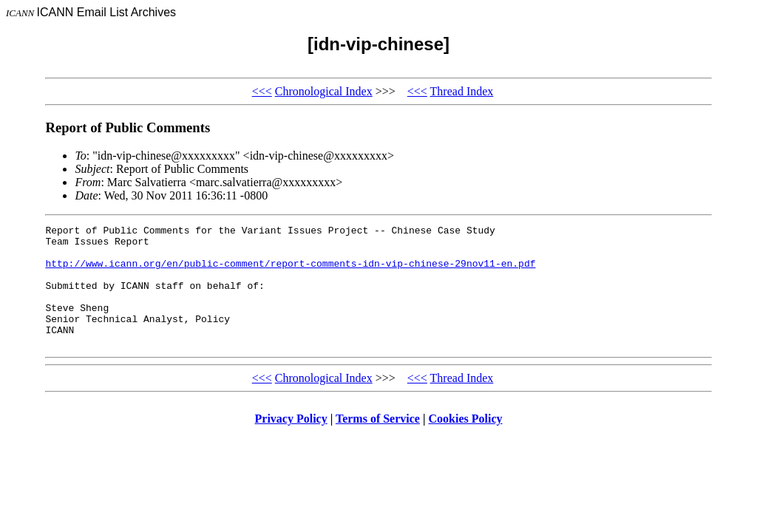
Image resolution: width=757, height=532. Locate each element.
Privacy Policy (291, 443)
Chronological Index (324, 91)
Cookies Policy (466, 443)
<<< (262, 91)
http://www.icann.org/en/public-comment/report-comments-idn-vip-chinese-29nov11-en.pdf (290, 272)
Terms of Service (378, 443)
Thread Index (462, 91)
